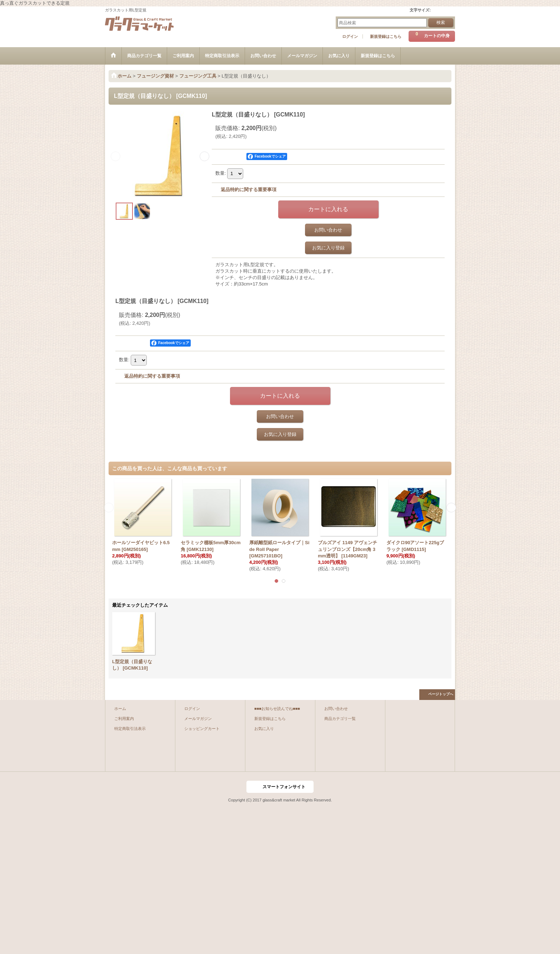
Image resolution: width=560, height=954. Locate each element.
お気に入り (264, 729)
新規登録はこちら (386, 36)
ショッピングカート (202, 729)
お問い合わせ (328, 230)
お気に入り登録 (328, 248)
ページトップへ (441, 694)
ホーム (120, 709)
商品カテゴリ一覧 (340, 719)
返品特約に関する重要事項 (249, 190)
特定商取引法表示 (130, 729)
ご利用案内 (124, 719)
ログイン (350, 36)
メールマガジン (198, 719)
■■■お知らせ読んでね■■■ (277, 709)
